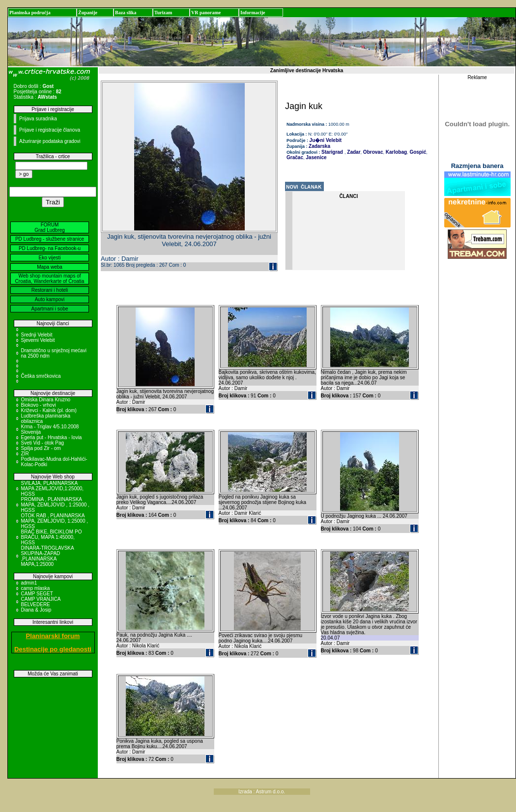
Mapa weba (50, 267)
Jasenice (316, 157)
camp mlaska (36, 588)
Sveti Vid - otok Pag (43, 443)
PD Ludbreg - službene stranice (50, 239)
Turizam (163, 13)
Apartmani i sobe (49, 309)
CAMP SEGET (37, 594)
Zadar (353, 152)
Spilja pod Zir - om (41, 448)
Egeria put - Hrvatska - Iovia (52, 437)
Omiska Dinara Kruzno (46, 400)
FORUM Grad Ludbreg (50, 227)
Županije (88, 13)
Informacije (253, 13)
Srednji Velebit (37, 335)
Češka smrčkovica (41, 376)
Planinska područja (30, 13)
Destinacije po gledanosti (53, 649)
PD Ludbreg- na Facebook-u (50, 248)
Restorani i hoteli (50, 290)
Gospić (417, 152)
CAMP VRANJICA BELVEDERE (41, 602)
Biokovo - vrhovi (39, 405)
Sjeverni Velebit (38, 340)
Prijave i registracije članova (50, 130)
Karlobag (396, 152)
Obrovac (372, 152)
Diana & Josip (36, 610)
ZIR (25, 454)
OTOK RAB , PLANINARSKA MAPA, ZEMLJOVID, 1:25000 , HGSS (55, 521)
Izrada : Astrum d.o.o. (262, 792)
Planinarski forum (53, 636)
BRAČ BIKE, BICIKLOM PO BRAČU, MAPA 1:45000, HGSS (52, 537)
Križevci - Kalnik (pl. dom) (49, 410)
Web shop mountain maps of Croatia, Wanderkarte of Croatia (50, 279)
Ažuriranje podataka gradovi (50, 141)
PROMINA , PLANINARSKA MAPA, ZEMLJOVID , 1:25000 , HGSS (55, 505)
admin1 (29, 583)
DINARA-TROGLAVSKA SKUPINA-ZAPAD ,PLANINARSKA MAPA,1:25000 (48, 556)
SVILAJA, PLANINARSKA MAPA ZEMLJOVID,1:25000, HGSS (53, 489)
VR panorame (206, 13)
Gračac (295, 157)
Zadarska (319, 146)
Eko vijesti (49, 258)
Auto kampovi (50, 299)
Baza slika (126, 13)
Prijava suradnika (38, 119)
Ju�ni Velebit (326, 140)
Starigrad (332, 152)
